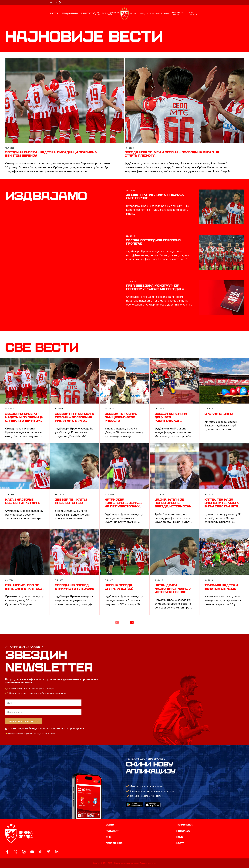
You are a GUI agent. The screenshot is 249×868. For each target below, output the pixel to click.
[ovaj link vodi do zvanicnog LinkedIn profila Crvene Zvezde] (57, 852)
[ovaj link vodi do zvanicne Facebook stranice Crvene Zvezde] (7, 852)
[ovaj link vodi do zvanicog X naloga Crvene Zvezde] (16, 852)
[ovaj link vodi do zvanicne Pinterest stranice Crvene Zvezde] (49, 852)
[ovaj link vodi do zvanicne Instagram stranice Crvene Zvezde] (24, 852)
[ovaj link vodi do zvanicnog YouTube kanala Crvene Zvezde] (32, 852)
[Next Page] (132, 622)
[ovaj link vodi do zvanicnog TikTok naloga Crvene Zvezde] (40, 852)
